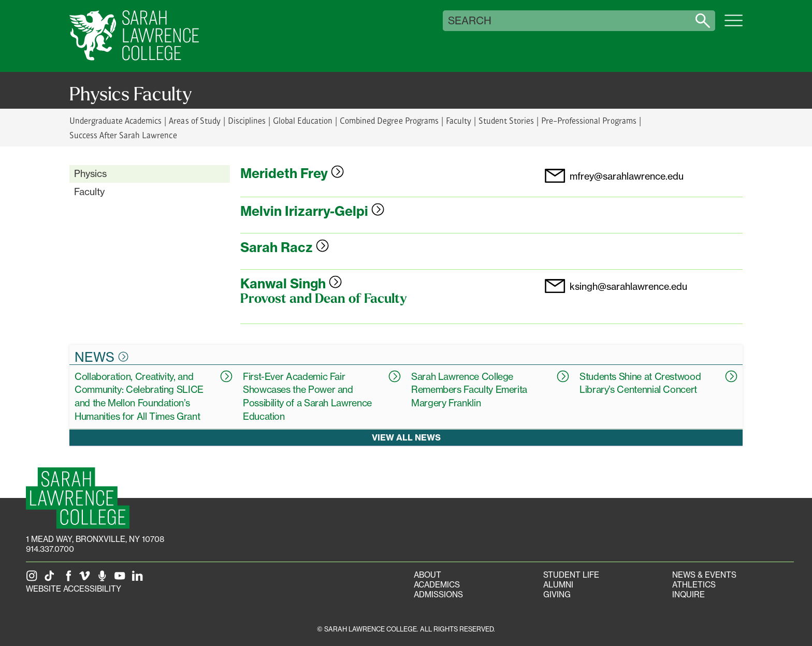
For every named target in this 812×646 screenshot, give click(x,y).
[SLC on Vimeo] (86, 579)
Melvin (312, 211)
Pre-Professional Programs (589, 120)
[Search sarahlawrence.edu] (703, 21)
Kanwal (291, 284)
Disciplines (247, 120)
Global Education (303, 120)
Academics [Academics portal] (437, 585)
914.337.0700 (50, 549)
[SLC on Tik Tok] (51, 579)
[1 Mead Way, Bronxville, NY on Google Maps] (95, 539)
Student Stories (506, 120)
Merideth (292, 173)
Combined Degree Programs (389, 120)
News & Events (704, 575)
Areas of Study (194, 120)
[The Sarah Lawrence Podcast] (104, 579)
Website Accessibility (74, 589)
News (102, 357)
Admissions (438, 594)
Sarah (285, 247)
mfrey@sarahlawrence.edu (627, 177)
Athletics (694, 585)
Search (470, 21)
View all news (406, 437)
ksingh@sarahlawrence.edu (628, 287)
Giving (557, 594)
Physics (90, 173)
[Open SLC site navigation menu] (734, 26)
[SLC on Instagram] (34, 579)
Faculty (459, 120)
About (427, 575)
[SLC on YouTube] (122, 579)
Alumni (558, 585)
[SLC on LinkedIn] (139, 579)
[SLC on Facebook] (69, 579)
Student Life (571, 575)
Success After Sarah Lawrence (123, 135)
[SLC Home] (134, 36)
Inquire (688, 594)
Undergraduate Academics (115, 120)
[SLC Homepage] (78, 498)
